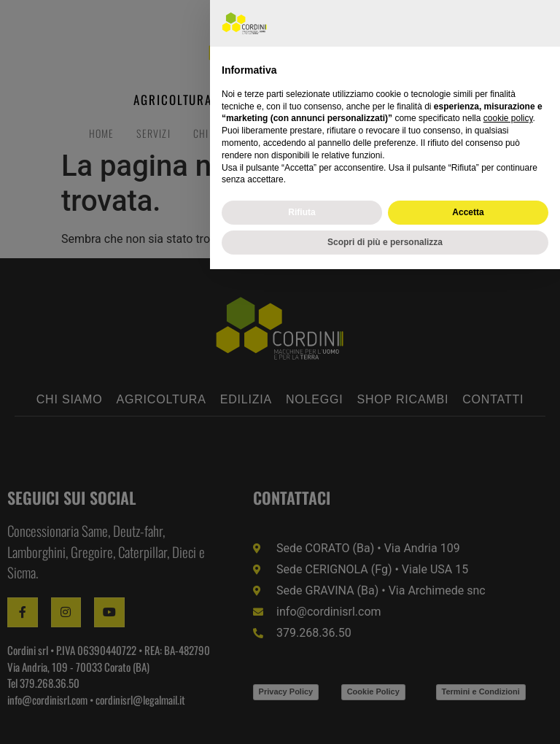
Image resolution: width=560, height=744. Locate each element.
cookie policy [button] (508, 594)
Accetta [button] (468, 687)
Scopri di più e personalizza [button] (385, 717)
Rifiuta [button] (302, 687)
